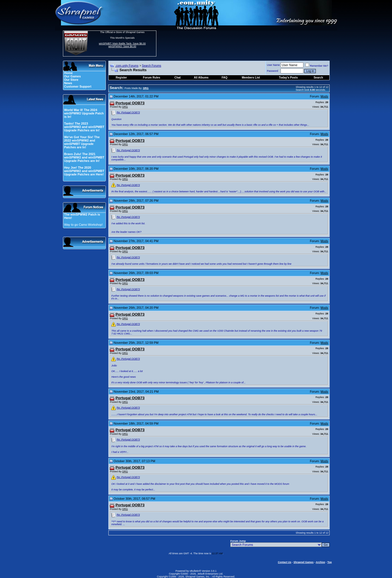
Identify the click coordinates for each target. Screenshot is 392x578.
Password (273, 71)
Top (330, 562)
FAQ (225, 78)
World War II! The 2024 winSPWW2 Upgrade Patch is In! (84, 113)
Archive (320, 562)
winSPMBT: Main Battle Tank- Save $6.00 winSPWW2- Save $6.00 (122, 45)
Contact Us (284, 562)
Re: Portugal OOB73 (128, 112)
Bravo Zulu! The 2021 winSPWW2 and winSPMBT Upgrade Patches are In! (84, 157)
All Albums (201, 78)
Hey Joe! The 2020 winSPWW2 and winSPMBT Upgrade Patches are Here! (84, 171)
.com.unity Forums (127, 66)
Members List (251, 78)
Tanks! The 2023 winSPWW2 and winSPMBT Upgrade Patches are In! (84, 127)
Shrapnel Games (304, 562)
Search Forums (152, 66)
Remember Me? (317, 66)
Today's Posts (288, 78)
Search (318, 78)
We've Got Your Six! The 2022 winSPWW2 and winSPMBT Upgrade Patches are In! (82, 142)
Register (121, 78)
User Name (273, 65)
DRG (125, 107)
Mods (324, 96)
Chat (178, 78)
